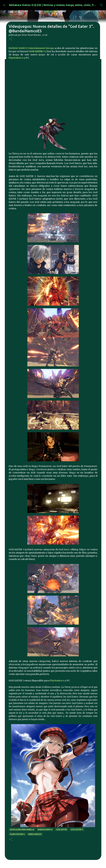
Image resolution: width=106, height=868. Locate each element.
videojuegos (35, 834)
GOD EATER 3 (37, 51)
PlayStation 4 (16, 58)
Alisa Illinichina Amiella (22, 829)
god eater (62, 829)
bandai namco (45, 829)
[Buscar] (101, 5)
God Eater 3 (77, 829)
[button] (11, 39)
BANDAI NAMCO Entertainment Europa (31, 48)
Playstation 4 (17, 834)
